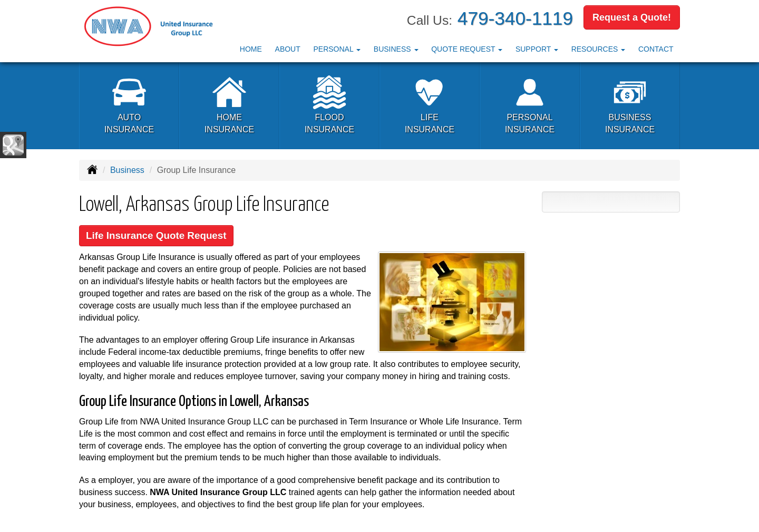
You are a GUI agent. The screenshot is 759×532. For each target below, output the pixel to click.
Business (127, 170)
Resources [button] (599, 49)
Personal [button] (337, 49)
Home (251, 49)
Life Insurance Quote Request (158, 236)
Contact (656, 49)
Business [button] (396, 49)
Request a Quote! (632, 17)
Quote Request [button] (467, 49)
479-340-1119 (515, 18)
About (288, 49)
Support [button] (537, 49)
